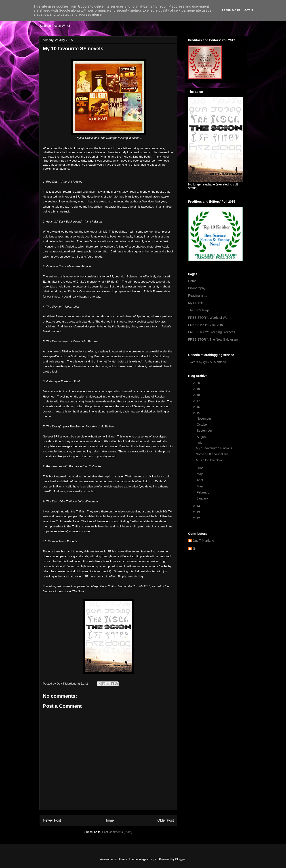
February (203, 492)
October (203, 425)
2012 (197, 518)
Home (109, 820)
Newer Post (52, 820)
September (205, 431)
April (200, 480)
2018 (197, 395)
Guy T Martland (203, 541)
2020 (197, 383)
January (203, 498)
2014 (197, 506)
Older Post (166, 820)
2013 (197, 512)
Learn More (231, 10)
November (204, 418)
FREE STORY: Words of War (208, 318)
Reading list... (198, 296)
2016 (197, 407)
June (200, 468)
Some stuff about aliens (212, 454)
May (200, 474)
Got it (249, 10)
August (202, 437)
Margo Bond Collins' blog (107, 586)
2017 (197, 401)
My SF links (196, 303)
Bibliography (197, 288)
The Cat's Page (199, 310)
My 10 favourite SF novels (214, 448)
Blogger (180, 859)
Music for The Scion (210, 460)
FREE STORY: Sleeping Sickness (212, 332)
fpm (155, 859)
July (200, 443)
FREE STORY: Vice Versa (206, 325)
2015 (197, 413)
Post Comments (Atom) (117, 832)
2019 (197, 389)
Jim (195, 549)
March (201, 486)
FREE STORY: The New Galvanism (213, 339)
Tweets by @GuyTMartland (207, 362)
